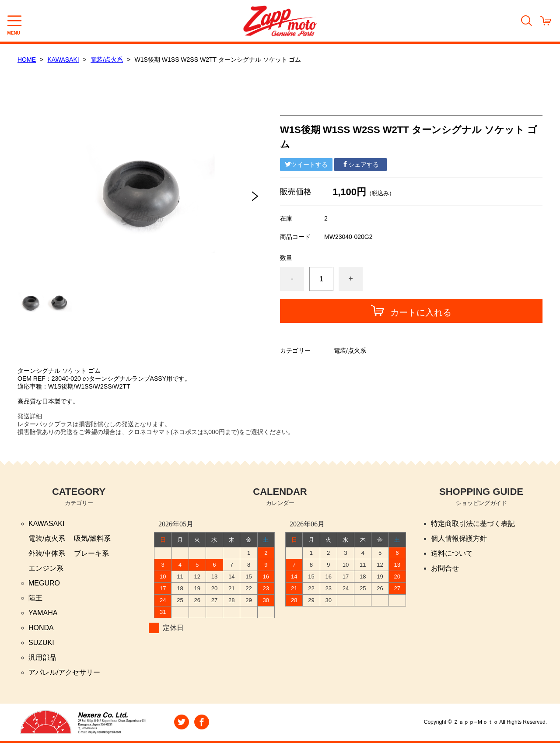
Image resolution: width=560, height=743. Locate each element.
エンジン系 (46, 568)
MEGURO (44, 583)
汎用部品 (42, 657)
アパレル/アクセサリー (64, 672)
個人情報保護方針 (459, 538)
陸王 (35, 598)
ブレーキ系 (91, 553)
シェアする (360, 165)
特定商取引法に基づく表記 (473, 524)
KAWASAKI (63, 60)
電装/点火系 (107, 60)
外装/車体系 (47, 553)
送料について (452, 553)
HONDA (41, 628)
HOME (27, 60)
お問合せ (445, 568)
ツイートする (306, 165)
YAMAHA (43, 613)
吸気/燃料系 (92, 538)
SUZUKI (41, 643)
